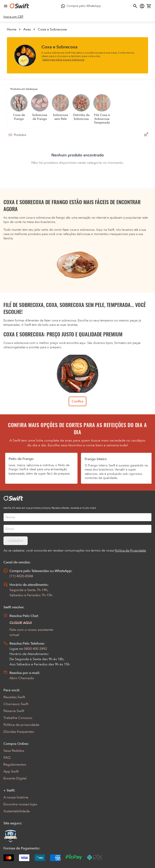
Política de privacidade (21, 725)
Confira (77, 401)
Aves (27, 29)
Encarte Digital (15, 778)
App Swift (11, 771)
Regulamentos (15, 765)
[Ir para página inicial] (19, 6)
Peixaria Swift (14, 711)
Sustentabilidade (17, 811)
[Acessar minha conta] (142, 6)
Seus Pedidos (14, 751)
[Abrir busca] (135, 6)
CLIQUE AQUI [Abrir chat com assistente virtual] (21, 623)
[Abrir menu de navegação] (6, 6)
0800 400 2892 (36, 649)
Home (12, 29)
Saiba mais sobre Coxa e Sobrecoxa (63, 60)
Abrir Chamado (22, 678)
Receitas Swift (14, 697)
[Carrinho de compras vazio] (149, 6)
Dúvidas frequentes (19, 732)
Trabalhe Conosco (18, 718)
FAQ (7, 758)
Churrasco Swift (16, 704)
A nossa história (16, 797)
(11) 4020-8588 (21, 576)
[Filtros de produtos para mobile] (146, 135)
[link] (13, 17)
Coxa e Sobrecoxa (52, 29)
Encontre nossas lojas (20, 804)
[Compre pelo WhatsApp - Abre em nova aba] (81, 6)
